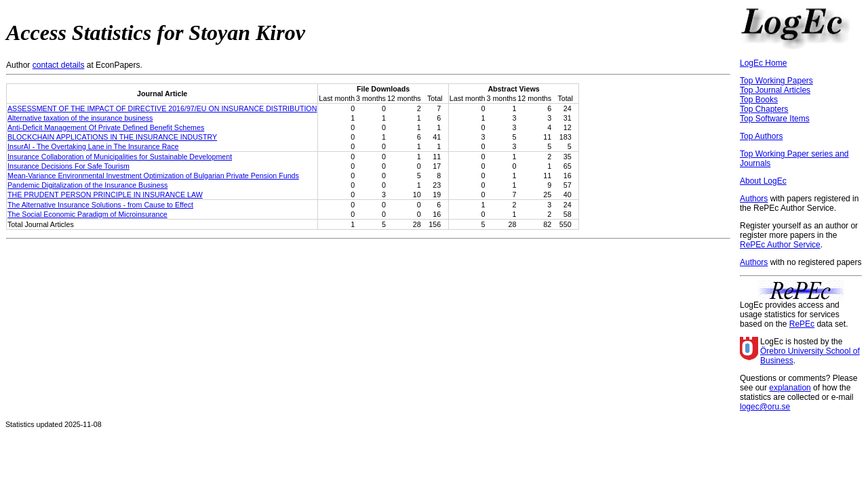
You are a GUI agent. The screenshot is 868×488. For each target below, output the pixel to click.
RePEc (802, 324)
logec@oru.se (765, 407)
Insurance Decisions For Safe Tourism (68, 166)
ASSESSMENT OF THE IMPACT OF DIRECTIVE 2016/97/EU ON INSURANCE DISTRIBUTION (162, 108)
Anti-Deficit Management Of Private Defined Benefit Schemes (106, 127)
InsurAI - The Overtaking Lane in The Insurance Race (93, 146)
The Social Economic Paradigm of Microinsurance (87, 214)
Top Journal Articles (775, 90)
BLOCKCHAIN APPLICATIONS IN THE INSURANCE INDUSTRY (112, 137)
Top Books (759, 100)
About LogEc (763, 181)
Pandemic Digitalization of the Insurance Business (87, 185)
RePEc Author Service (780, 245)
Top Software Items (775, 119)
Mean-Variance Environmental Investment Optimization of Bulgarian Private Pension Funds (153, 176)
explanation (790, 388)
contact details (59, 65)
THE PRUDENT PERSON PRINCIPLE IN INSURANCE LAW (105, 195)
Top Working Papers (776, 81)
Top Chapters (764, 109)
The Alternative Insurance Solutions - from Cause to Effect (100, 205)
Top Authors (761, 136)
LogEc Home (763, 63)
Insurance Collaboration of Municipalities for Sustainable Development (120, 157)
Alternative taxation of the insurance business (80, 118)
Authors (754, 199)
